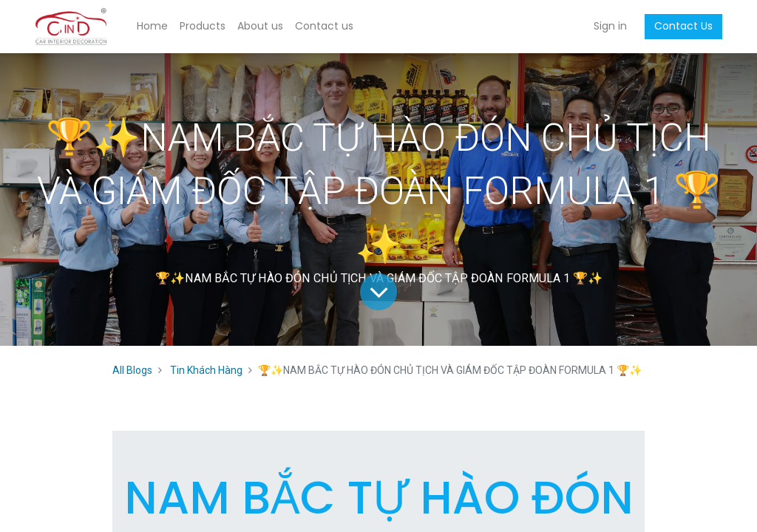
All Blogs (132, 370)
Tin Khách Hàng (206, 370)
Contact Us (683, 26)
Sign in (610, 26)
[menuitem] (152, 27)
